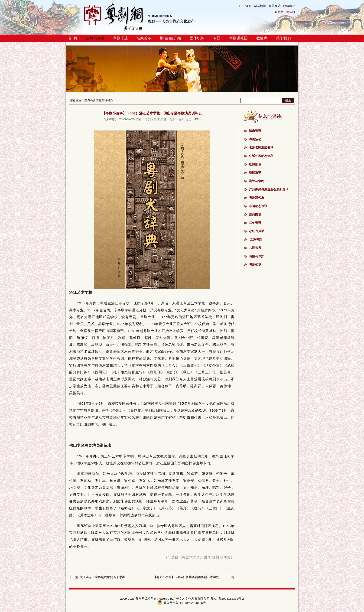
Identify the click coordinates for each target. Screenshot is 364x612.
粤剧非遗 (120, 38)
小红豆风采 (254, 231)
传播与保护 (254, 256)
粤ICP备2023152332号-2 (227, 599)
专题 (217, 38)
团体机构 (197, 38)
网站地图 (260, 6)
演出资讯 (253, 131)
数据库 (262, 38)
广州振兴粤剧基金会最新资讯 (266, 189)
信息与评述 (95, 38)
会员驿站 (275, 6)
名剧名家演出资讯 (259, 148)
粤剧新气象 (254, 198)
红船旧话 (253, 164)
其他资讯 (253, 223)
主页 (87, 100)
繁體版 (279, 12)
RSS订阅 (245, 6)
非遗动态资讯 (256, 206)
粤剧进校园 (238, 38)
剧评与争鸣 (254, 181)
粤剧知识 (253, 265)
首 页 (73, 38)
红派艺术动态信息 (259, 156)
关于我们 (283, 38)
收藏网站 (289, 6)
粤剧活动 (253, 139)
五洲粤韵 (253, 239)
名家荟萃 (144, 38)
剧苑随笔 (253, 214)
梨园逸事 (253, 173)
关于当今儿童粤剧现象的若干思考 (102, 577)
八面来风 (253, 248)
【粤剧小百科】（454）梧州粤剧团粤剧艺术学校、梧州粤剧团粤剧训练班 (203, 577)
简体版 (291, 12)
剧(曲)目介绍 (171, 38)
